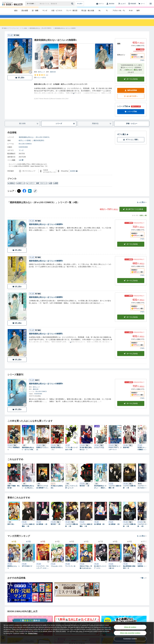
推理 (56, 187)
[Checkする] (30, 76)
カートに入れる (131, 83)
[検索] (73, 4)
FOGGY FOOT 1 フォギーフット (115, 453)
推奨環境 (74, 175)
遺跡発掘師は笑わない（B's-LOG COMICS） (35, 141)
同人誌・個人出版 (88, 11)
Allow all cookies (130, 627)
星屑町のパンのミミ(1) (42, 453)
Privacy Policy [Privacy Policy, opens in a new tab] (33, 633)
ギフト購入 (123, 138)
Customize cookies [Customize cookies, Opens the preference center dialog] (130, 639)
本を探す (80, 4)
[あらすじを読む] (74, 95)
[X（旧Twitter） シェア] (19, 195)
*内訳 (142, 64)
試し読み (20, 82)
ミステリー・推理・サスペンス (37, 187)
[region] (77, 633)
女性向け (11, 187)
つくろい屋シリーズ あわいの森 (72, 453)
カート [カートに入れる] (131, 248)
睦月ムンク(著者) (25, 145)
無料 (138, 11)
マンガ (45, 11)
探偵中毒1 (126, 452)
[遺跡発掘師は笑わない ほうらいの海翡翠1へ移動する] (65, 32)
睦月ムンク (42, 76)
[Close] (150, 633)
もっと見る (142, 206)
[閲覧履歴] (132, 4)
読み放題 (25, 11)
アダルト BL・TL (119, 11)
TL (107, 11)
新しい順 (143, 220)
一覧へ (143, 582)
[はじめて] (122, 4)
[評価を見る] (41, 80)
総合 (16, 11)
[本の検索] (32, 4)
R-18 (131, 11)
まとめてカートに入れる (133, 213)
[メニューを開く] (151, 4)
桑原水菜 (53, 76)
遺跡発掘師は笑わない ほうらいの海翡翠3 (46, 265)
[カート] (142, 4)
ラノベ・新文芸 (72, 11)
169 (21, 164)
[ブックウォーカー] (12, 4)
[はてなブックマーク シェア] (30, 195)
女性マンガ (21, 187)
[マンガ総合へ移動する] (24, 32)
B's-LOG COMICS (25, 148)
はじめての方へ (131, 100)
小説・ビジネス (57, 11)
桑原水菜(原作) (39, 145)
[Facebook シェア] (24, 195)
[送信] (73, 4)
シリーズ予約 (124, 110)
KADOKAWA (23, 151)
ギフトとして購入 (131, 144)
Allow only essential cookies (130, 633)
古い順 (135, 220)
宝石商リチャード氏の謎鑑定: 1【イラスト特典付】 (144, 453)
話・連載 (35, 11)
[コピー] (35, 195)
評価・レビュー (132, 128)
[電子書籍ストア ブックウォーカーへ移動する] (10, 32)
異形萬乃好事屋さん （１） (57, 453)
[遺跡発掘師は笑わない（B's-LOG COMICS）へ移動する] (41, 32)
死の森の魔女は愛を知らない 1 (86, 453)
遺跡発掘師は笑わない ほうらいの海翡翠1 (46, 338)
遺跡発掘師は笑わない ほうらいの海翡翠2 (46, 301)
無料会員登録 (131, 94)
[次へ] (36, 60)
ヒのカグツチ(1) (99, 452)
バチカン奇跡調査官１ (14, 453)
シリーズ (65, 128)
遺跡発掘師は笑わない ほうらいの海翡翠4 (46, 228)
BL (100, 11)
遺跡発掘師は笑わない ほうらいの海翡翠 (28, 453)
